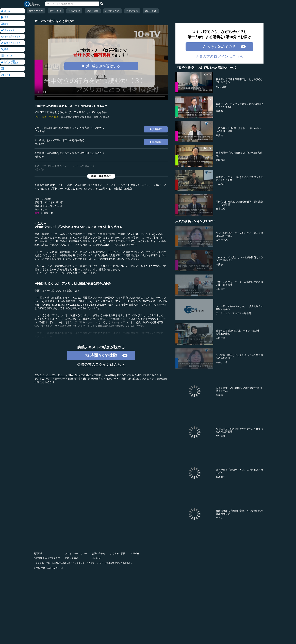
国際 (37, 213)
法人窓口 (96, 558)
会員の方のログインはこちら (101, 364)
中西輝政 (54, 117)
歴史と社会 (56, 11)
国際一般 (48, 213)
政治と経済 (151, 11)
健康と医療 (93, 11)
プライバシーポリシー (76, 553)
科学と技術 (132, 11)
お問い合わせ (98, 553)
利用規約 (38, 553)
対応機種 (135, 553)
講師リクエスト (73, 558)
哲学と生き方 (36, 11)
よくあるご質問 (118, 553)
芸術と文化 (74, 11)
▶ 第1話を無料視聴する (101, 66)
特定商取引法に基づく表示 (47, 558)
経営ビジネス (112, 11)
